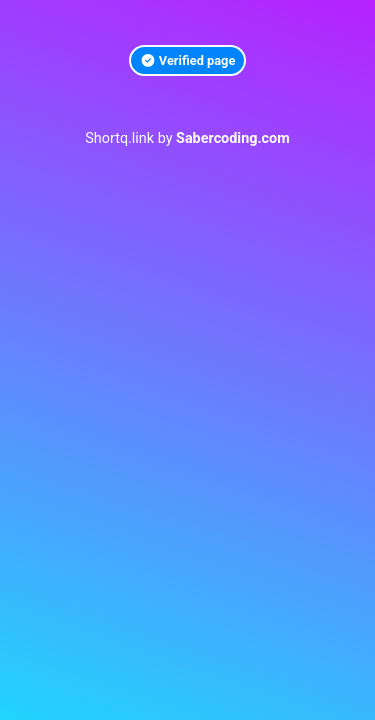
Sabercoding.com (233, 138)
